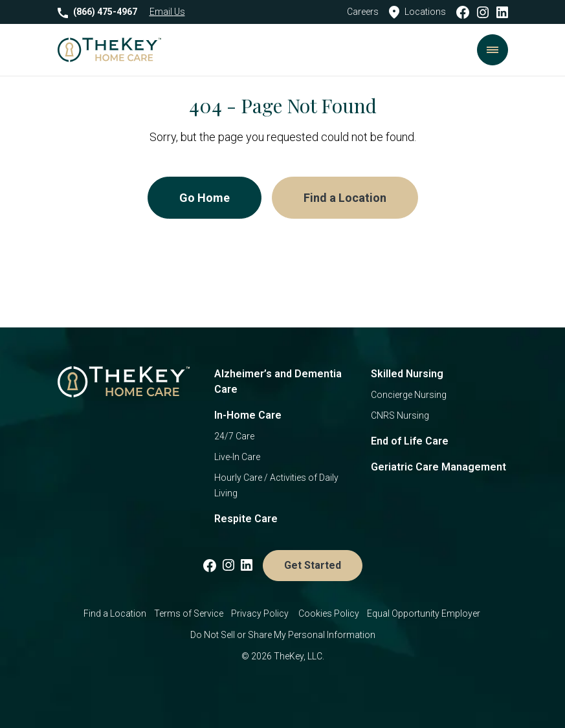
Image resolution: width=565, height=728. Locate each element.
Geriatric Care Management (438, 467)
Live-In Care (237, 457)
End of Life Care (410, 441)
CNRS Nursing (400, 415)
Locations (417, 12)
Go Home (205, 198)
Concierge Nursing (409, 395)
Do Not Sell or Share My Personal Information (283, 635)
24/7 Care (234, 436)
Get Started (313, 565)
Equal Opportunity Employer (425, 613)
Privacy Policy (261, 613)
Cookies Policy (329, 613)
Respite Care (246, 519)
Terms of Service (189, 613)
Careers (363, 12)
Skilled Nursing (407, 374)
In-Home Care (248, 415)
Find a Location (345, 198)
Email (167, 12)
